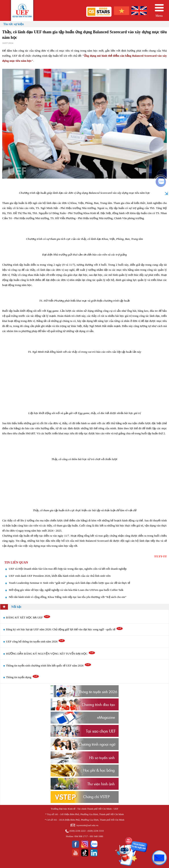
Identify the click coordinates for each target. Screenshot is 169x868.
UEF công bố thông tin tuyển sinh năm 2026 (36, 641)
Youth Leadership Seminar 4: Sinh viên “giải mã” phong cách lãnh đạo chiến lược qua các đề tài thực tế (69, 583)
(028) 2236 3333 (96, 831)
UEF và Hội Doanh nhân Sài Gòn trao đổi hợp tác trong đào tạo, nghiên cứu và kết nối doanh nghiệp (68, 569)
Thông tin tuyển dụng (23, 677)
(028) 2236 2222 (78, 831)
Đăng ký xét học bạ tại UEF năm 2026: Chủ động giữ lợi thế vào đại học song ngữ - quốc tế (65, 629)
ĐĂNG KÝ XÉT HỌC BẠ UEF (28, 617)
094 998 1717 (81, 836)
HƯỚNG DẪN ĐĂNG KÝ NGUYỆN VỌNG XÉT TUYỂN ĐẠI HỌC (51, 654)
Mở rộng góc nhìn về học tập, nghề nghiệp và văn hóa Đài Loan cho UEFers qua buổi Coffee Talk (66, 590)
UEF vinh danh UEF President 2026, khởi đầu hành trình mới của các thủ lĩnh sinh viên (60, 576)
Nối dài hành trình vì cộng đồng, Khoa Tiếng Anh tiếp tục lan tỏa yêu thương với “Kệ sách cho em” (68, 597)
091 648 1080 (96, 836)
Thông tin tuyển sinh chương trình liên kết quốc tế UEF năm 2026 (49, 665)
